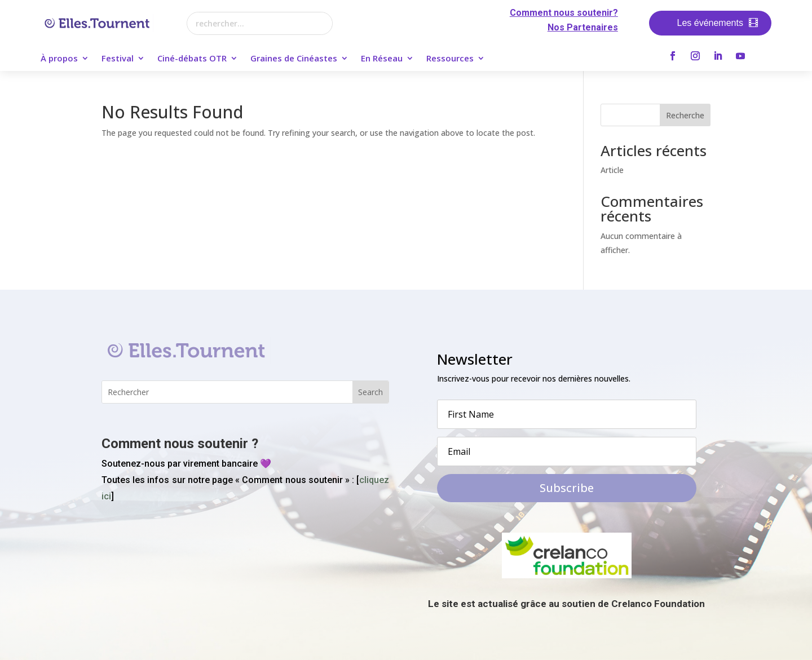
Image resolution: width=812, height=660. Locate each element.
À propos (59, 59)
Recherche (685, 115)
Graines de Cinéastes (294, 59)
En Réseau (382, 59)
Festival (118, 59)
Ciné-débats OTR (192, 59)
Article (612, 170)
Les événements (710, 23)
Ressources (450, 59)
